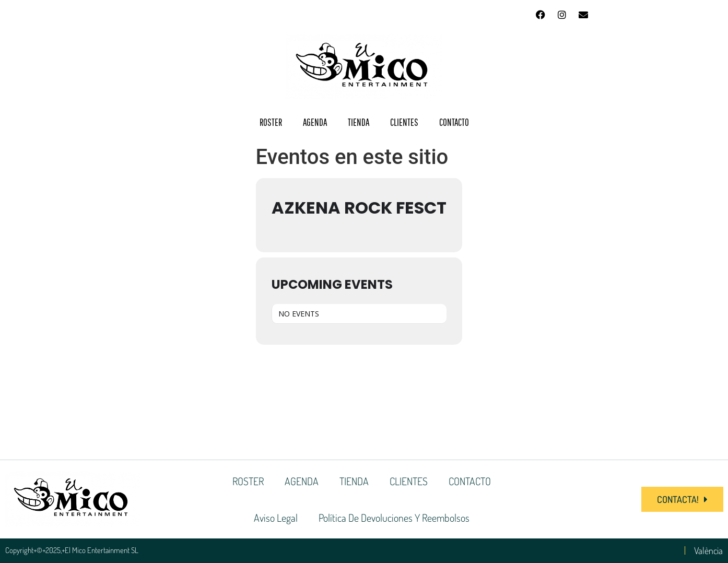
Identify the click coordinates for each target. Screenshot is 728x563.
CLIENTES (404, 122)
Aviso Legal (276, 518)
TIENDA (359, 122)
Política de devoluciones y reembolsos (394, 518)
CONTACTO (454, 122)
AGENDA (315, 122)
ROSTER (271, 122)
